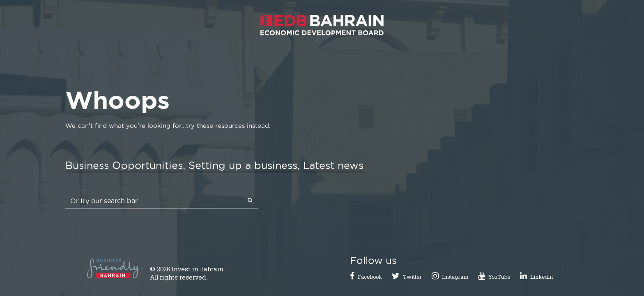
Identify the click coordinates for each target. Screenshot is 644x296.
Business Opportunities (124, 165)
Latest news (333, 165)
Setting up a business (243, 165)
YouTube (499, 278)
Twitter (412, 278)
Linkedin (542, 278)
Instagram (455, 278)
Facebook (370, 278)
